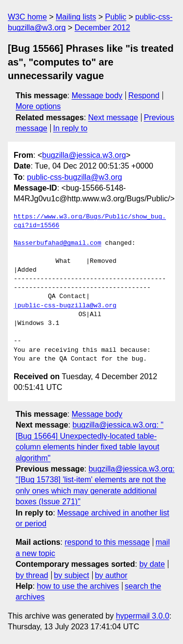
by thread (32, 575)
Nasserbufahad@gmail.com (57, 243)
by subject (72, 575)
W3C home (27, 17)
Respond (144, 96)
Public (116, 17)
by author (111, 575)
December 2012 (102, 28)
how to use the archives (78, 586)
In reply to (70, 128)
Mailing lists (76, 17)
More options (38, 106)
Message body (97, 96)
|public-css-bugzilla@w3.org (65, 306)
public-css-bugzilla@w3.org (74, 177)
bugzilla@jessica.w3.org (84, 155)
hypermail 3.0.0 (142, 616)
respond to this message (107, 542)
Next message (113, 118)
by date (152, 564)
